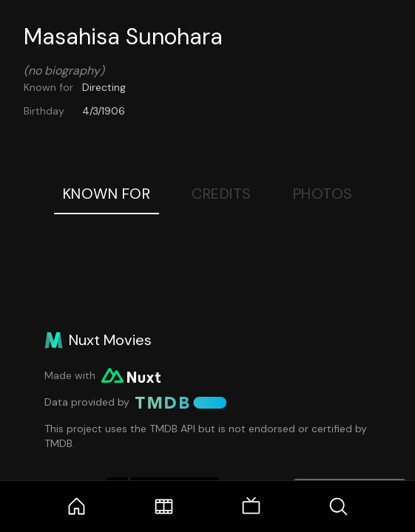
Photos (323, 194)
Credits (222, 194)
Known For (107, 194)
